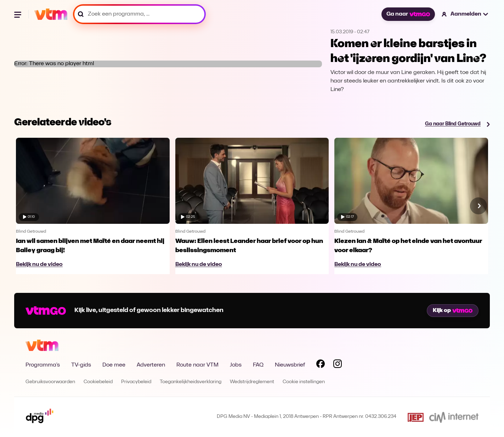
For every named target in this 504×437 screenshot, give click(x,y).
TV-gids (81, 365)
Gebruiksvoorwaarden (50, 382)
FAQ (258, 365)
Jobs (236, 365)
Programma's (43, 365)
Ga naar (408, 14)
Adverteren (151, 365)
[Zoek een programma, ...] (139, 14)
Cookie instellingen (304, 382)
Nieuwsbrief (290, 365)
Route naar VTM (197, 365)
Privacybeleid (136, 382)
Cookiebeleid (98, 382)
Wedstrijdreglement (252, 382)
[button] (465, 14)
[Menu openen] (18, 14)
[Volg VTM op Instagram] (338, 365)
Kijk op (453, 311)
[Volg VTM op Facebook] (321, 365)
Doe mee (114, 365)
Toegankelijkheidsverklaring (191, 382)
